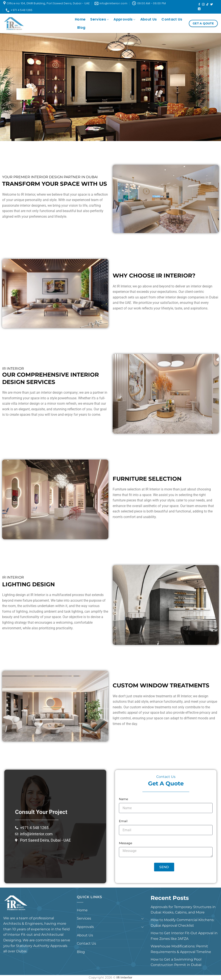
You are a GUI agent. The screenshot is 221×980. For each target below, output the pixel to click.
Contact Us (172, 19)
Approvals (124, 19)
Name (123, 799)
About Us (149, 19)
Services (99, 19)
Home (80, 19)
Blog (81, 28)
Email (123, 821)
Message (125, 843)
